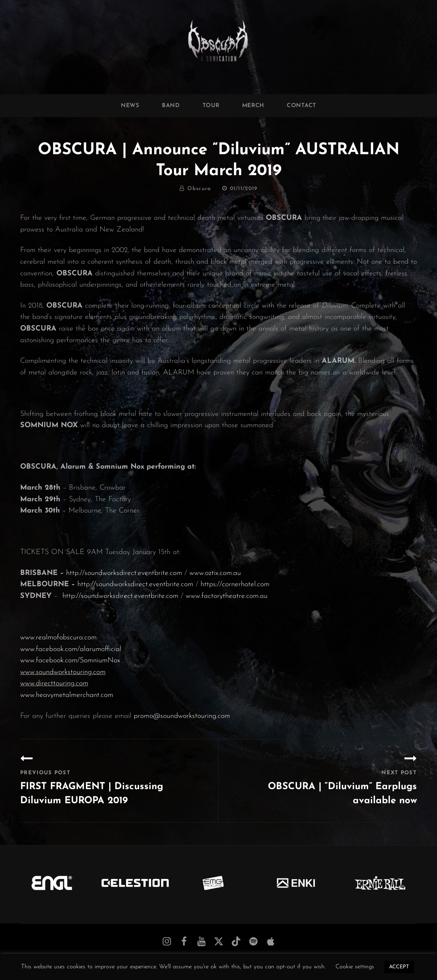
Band (171, 106)
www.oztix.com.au (215, 573)
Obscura (199, 189)
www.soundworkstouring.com (63, 672)
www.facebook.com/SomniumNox (70, 661)
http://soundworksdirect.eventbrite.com (124, 573)
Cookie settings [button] (355, 967)
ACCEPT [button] (399, 967)
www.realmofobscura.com (58, 638)
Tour (211, 106)
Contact (301, 106)
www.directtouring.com (54, 683)
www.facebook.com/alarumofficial (71, 649)
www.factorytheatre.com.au (227, 596)
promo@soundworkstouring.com (182, 716)
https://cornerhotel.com (235, 584)
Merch (253, 106)
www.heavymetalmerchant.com (67, 695)
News (130, 106)
